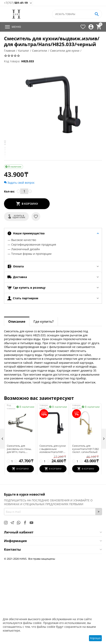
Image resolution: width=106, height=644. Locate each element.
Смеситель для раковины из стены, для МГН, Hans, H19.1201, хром (19, 533)
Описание (17, 405)
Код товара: (12, 61)
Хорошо (95, 638)
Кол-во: (9, 275)
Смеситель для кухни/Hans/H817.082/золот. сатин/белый (85, 533)
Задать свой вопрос (19, 266)
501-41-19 (16, 3)
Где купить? (44, 405)
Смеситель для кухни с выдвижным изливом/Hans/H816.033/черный (53, 533)
